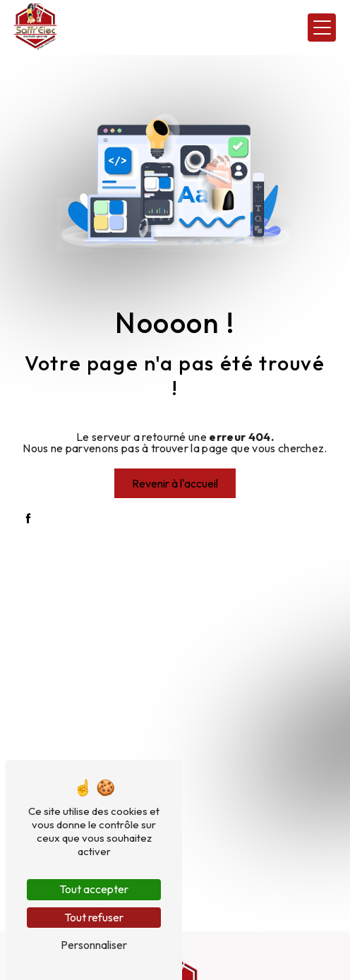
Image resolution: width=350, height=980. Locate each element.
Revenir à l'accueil (175, 483)
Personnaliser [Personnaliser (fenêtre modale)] (94, 945)
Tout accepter (94, 889)
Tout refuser (94, 917)
